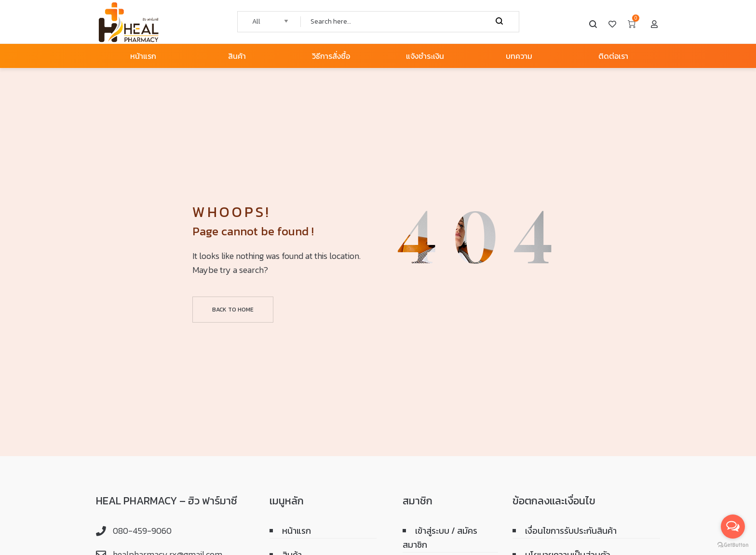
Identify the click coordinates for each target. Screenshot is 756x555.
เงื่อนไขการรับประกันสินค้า (571, 531)
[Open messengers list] (733, 527)
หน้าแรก (297, 531)
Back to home (233, 310)
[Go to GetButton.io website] (733, 545)
